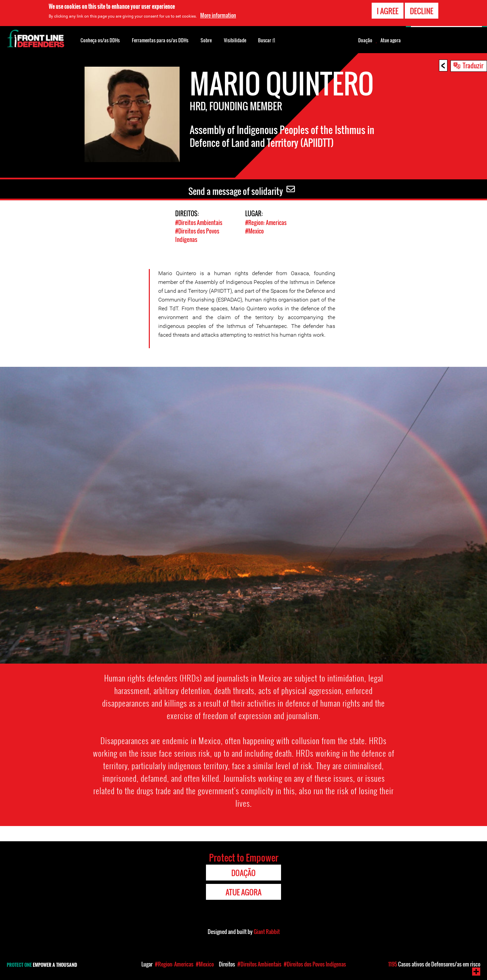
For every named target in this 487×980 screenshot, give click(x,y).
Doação (365, 40)
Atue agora (391, 40)
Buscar (267, 40)
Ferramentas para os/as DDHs (160, 40)
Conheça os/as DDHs (100, 40)
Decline (422, 11)
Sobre (206, 40)
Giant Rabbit (267, 932)
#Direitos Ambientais (199, 222)
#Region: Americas (266, 222)
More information (218, 15)
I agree (388, 11)
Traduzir (473, 65)
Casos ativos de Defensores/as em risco (434, 964)
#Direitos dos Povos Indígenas (315, 964)
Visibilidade (235, 40)
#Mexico (254, 231)
